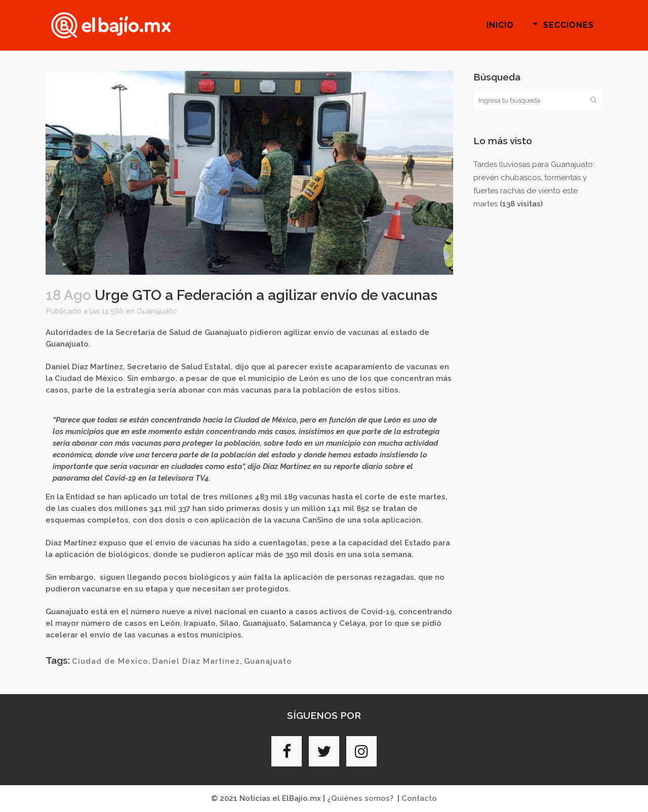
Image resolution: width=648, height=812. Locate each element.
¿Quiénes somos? (360, 798)
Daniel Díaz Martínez (196, 661)
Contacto (419, 798)
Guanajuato (157, 311)
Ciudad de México (110, 661)
